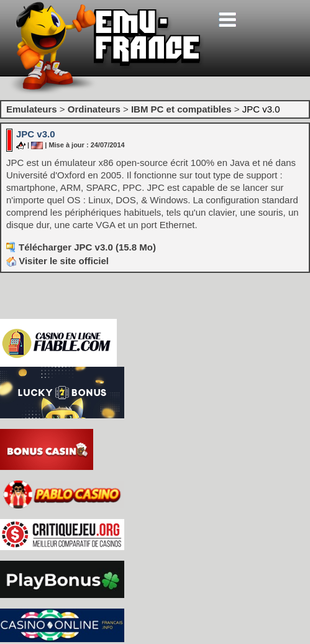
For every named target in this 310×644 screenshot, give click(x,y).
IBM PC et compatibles (181, 109)
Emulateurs (32, 109)
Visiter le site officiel (57, 261)
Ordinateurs (94, 109)
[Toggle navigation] (227, 20)
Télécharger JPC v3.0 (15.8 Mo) (87, 247)
